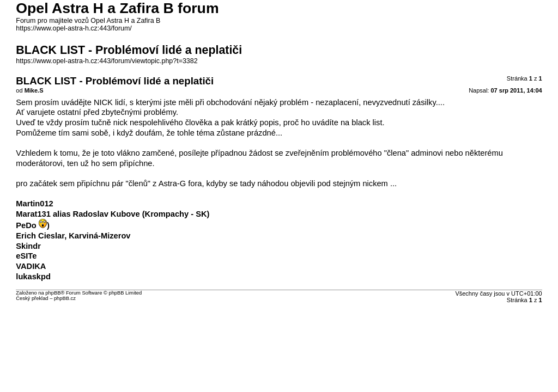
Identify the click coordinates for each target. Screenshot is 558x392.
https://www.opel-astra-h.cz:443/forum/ (74, 28)
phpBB (53, 293)
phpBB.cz (65, 298)
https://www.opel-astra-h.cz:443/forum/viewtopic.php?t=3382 (107, 61)
